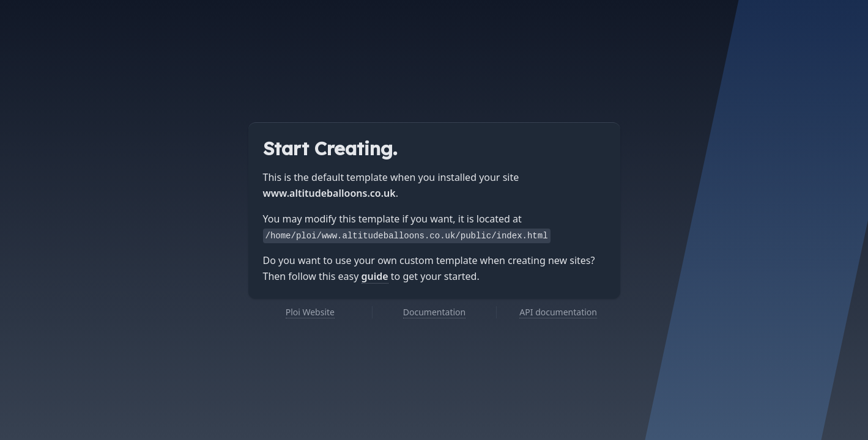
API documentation (558, 312)
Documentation (434, 312)
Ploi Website (310, 312)
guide (375, 276)
